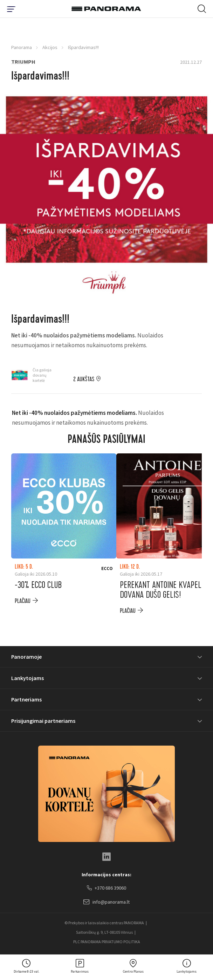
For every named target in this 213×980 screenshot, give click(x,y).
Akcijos (50, 47)
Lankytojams (28, 678)
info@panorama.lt (106, 902)
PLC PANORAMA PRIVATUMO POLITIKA (107, 942)
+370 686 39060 (106, 888)
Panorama (22, 47)
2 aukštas (84, 379)
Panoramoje (26, 657)
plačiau (23, 601)
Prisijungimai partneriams (43, 721)
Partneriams (26, 699)
